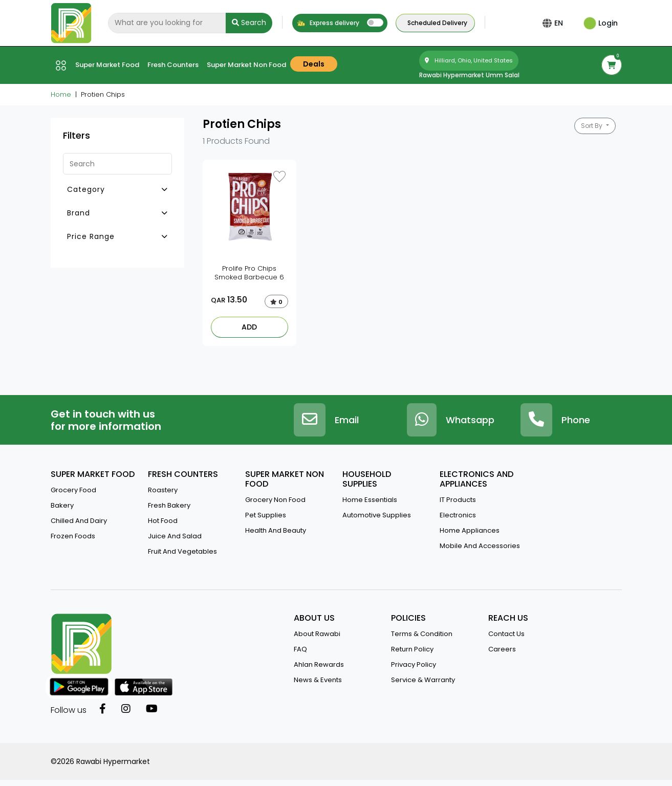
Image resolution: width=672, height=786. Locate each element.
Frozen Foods (73, 536)
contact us (506, 634)
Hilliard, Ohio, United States (469, 60)
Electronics (458, 515)
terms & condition (422, 634)
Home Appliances (470, 530)
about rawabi (317, 634)
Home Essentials (370, 500)
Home (61, 94)
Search (249, 23)
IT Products (458, 500)
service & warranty (423, 680)
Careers (502, 649)
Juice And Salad (175, 536)
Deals (314, 64)
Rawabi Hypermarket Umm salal (469, 75)
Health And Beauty (276, 530)
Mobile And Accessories (480, 546)
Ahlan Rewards (319, 664)
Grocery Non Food (275, 500)
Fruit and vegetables (182, 551)
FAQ (300, 649)
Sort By (592, 126)
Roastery (163, 490)
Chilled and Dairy (79, 521)
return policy (412, 649)
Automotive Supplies (377, 515)
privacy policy (414, 664)
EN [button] (561, 23)
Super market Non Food (246, 65)
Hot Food (163, 521)
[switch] (375, 23)
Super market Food (107, 65)
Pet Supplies (266, 515)
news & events (318, 680)
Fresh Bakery (169, 505)
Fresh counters (173, 65)
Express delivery (328, 23)
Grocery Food (73, 490)
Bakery (62, 505)
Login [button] (601, 23)
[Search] (167, 23)
